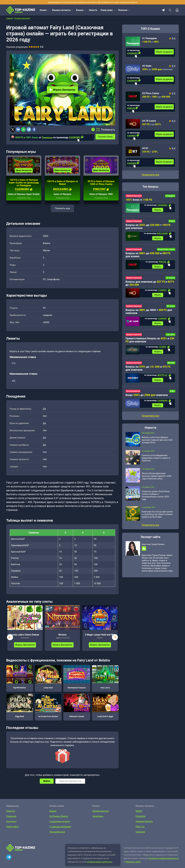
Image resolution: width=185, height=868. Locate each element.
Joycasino (170, 336)
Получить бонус (106, 137)
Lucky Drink (48, 681)
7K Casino (170, 279)
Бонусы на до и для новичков (148, 370)
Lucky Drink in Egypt (105, 710)
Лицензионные (57, 836)
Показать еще (62, 213)
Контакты (11, 826)
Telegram (163, 10)
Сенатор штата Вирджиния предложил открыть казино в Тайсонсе (156, 460)
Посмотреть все (150, 175)
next (115, 642)
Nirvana (62, 639)
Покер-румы (107, 10)
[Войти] (176, 10)
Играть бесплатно (62, 90)
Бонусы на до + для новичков (148, 227)
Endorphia (141, 821)
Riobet (172, 221)
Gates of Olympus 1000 (101, 199)
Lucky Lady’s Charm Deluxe (25, 639)
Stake (172, 393)
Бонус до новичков (147, 397)
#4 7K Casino (149, 121)
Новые (53, 815)
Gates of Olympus (62, 199)
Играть (158, 210)
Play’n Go (140, 831)
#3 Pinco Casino (151, 93)
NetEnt (139, 815)
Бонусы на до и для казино (148, 255)
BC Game (171, 307)
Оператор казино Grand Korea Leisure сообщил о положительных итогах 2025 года (156, 498)
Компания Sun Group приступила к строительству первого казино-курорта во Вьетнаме (157, 517)
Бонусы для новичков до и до (150, 284)
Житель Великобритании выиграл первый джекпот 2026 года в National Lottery (157, 478)
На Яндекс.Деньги (59, 821)
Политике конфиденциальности (164, 863)
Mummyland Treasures (77, 681)
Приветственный (134, 196)
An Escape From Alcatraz (48, 710)
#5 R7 (145, 148)
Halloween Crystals (77, 710)
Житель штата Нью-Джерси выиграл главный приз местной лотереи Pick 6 (157, 442)
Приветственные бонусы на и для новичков (150, 341)
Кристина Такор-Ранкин (153, 547)
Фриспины (98, 821)
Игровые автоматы (61, 10)
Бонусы (80, 10)
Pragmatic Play (24, 202)
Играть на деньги (164, 52)
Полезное (123, 10)
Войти (47, 785)
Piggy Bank (20, 710)
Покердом (47, 137)
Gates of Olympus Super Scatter (24, 197)
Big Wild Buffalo (20, 681)
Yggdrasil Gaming (144, 826)
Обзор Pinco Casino (166, 250)
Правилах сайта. (133, 866)
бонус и (139, 200)
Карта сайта (12, 831)
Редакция (11, 821)
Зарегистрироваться (70, 785)
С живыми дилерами (60, 831)
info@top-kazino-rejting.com (100, 866)
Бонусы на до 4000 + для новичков (149, 313)
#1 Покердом (150, 38)
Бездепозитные (101, 815)
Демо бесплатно (24, 172)
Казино (43, 10)
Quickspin (140, 836)
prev (10, 642)
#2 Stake (147, 66)
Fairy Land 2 (105, 681)
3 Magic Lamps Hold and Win (100, 639)
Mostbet (171, 365)
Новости (93, 10)
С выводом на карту (60, 826)
